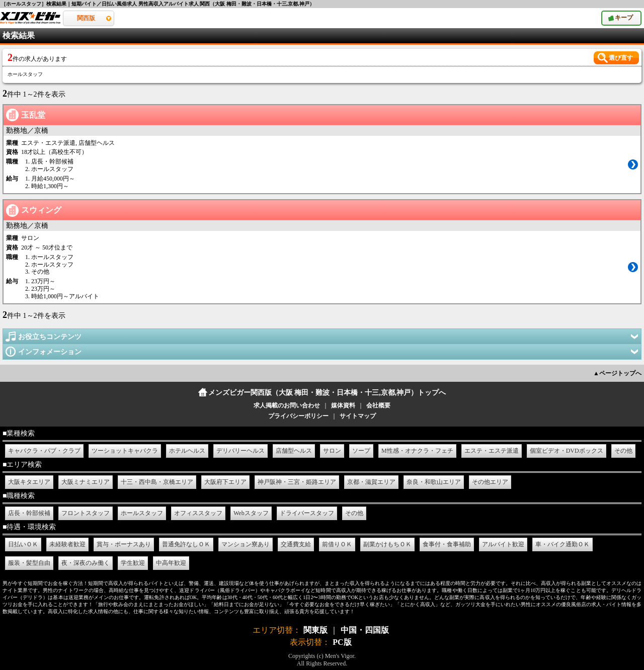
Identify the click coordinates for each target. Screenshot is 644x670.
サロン (332, 451)
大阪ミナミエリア (86, 482)
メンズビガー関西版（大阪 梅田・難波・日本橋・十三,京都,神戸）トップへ (327, 393)
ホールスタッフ (142, 513)
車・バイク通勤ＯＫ (562, 544)
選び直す (621, 58)
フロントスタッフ (86, 513)
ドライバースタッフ (307, 513)
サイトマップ (358, 416)
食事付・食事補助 (447, 544)
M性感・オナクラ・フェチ (417, 451)
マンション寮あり (246, 544)
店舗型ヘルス (294, 451)
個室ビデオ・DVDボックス (567, 451)
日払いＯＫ (23, 544)
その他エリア (490, 482)
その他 (623, 451)
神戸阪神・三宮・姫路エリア (297, 482)
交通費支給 (296, 544)
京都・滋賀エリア (371, 482)
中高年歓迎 (171, 563)
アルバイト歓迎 (503, 544)
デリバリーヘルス (240, 451)
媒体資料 (343, 405)
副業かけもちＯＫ (387, 544)
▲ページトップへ (617, 373)
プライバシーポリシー (298, 416)
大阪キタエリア (29, 482)
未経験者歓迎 (67, 544)
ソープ (361, 451)
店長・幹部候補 (29, 513)
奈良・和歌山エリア (434, 482)
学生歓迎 (133, 563)
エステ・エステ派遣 (492, 451)
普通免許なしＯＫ (186, 544)
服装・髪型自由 (29, 563)
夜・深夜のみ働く (86, 563)
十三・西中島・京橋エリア (157, 482)
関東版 (315, 630)
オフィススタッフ (198, 513)
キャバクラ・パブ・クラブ (44, 451)
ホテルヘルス (187, 451)
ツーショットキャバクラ (125, 451)
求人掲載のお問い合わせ (287, 405)
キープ (628, 16)
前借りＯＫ (337, 544)
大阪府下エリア (225, 482)
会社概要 (378, 405)
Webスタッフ (251, 513)
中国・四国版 (365, 630)
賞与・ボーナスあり (124, 544)
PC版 (342, 642)
